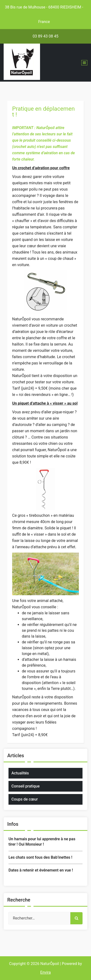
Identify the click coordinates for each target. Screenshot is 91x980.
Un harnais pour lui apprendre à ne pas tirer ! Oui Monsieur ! (42, 842)
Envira (45, 972)
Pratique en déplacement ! (43, 112)
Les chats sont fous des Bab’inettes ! (40, 857)
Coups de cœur (25, 799)
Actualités (20, 773)
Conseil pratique (25, 786)
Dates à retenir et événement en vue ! (41, 870)
